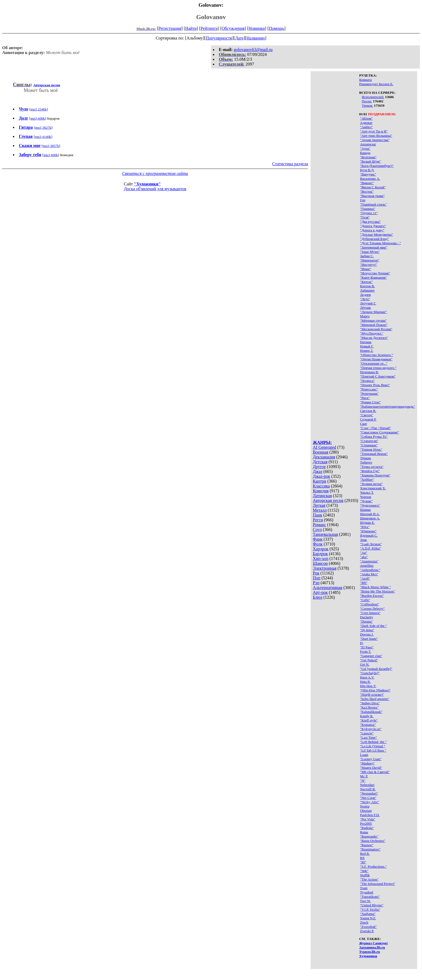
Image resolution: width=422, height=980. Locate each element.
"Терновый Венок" (374, 454)
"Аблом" (366, 118)
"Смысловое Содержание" (380, 432)
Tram (364, 888)
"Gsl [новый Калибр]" (376, 669)
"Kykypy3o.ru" (371, 729)
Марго (365, 316)
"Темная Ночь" (371, 449)
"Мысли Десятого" (374, 338)
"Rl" (363, 862)
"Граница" (368, 209)
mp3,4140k (43, 137)
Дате (239, 38)
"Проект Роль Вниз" (375, 385)
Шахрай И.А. (370, 514)
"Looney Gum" (371, 759)
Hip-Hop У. (368, 686)
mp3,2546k (38, 109)
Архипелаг (368, 144)
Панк (317, 515)
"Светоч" (367, 415)
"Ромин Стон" (370, 402)
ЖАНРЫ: (322, 442)
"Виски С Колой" (373, 187)
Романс (319, 525)
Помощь (277, 28)
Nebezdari (367, 785)
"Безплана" (368, 157)
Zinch (364, 922)
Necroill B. (368, 789)
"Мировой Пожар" (374, 325)
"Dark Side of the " (373, 626)
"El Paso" (367, 647)
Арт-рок (320, 592)
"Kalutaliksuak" (371, 712)
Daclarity (367, 617)
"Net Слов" (368, 798)
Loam (364, 755)
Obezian (366, 811)
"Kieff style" (369, 720)
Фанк (318, 539)
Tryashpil (367, 892)
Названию (256, 38)
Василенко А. (370, 179)
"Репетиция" (369, 394)
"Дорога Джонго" (373, 226)
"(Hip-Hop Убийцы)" (375, 690)
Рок (316, 573)
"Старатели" (369, 441)
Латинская (322, 496)
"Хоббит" (367, 480)
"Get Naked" (369, 660)
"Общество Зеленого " (377, 355)
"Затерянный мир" (374, 247)
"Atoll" (365, 578)
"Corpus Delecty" (372, 609)
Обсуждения (233, 28)
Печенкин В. (370, 372)
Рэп (316, 583)
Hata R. (365, 682)
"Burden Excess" (372, 596)
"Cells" (365, 600)
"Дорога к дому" (372, 230)
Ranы (364, 832)
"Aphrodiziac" (370, 570)
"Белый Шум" (370, 161)
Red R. (365, 854)
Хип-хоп (321, 559)
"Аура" (365, 148)
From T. (366, 651)
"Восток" (367, 191)
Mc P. (364, 776)
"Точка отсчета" (372, 467)
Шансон (320, 563)
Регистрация (170, 28)
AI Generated (324, 447)
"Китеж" (366, 282)
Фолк (318, 544)
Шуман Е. (368, 523)
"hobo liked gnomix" (375, 699)
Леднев (365, 295)
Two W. (365, 901)
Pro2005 (366, 823)
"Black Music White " (376, 587)
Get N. (365, 664)
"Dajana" (366, 621)
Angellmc (367, 566)
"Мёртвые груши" (373, 320)
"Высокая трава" (372, 196)
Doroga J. (367, 634)
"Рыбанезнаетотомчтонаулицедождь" (388, 406)
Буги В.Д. (367, 170)
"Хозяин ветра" (371, 484)
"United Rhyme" (372, 905)
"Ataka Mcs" (369, 574)
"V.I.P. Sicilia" (370, 909)
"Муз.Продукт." (372, 333)
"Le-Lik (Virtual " (373, 746)
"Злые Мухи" (370, 252)
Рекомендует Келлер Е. (376, 84)
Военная (321, 452)
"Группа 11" (369, 213)
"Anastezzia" (369, 561)
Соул (317, 530)
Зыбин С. (367, 256)
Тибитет (366, 462)
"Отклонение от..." (374, 363)
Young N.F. (368, 918)
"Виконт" (367, 183)
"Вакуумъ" (368, 174)
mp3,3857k (51, 146)
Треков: (367, 105)
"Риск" (365, 398)
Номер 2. (367, 351)
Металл (320, 510)
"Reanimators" (370, 849)
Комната (366, 80)
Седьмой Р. (368, 419)
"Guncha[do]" (370, 673)
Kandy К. (367, 716)
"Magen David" (371, 768)
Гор (363, 200)
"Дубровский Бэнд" (374, 239)
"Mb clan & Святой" (375, 772)
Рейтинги (209, 28)
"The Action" (369, 879)
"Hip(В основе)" (372, 694)
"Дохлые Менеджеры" (377, 234)
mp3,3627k (43, 128)
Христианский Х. (373, 488)
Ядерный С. (369, 535)
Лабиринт (367, 290)
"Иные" (366, 269)
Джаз (317, 471)
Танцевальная (325, 534)
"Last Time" (369, 737)
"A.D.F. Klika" (370, 548)
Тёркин (365, 458)
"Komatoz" (368, 725)
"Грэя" (365, 217)
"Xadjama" (368, 914)
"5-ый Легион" (371, 544)
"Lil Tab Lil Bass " (373, 750)
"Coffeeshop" (370, 604)
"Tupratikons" (370, 897)
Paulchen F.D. (370, 815)
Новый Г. (367, 346)
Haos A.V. (367, 677)
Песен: (367, 101)
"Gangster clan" (371, 656)
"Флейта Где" (370, 471)
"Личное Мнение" (374, 312)
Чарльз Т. (367, 492)
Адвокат (366, 123)
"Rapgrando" (369, 836)
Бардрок (320, 554)
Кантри (319, 481)
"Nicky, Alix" (370, 802)
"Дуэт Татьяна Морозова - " (381, 243)
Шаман (365, 510)
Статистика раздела (290, 164)
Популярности (219, 38)
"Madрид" (368, 763)
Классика (321, 486)
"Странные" (369, 445)
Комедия (321, 491)
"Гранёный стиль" (373, 204)
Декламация (324, 457)
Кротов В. (368, 286)
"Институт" (369, 265)
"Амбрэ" (366, 127)
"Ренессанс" (369, 389)
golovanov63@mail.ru (253, 50)
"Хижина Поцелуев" (375, 475)
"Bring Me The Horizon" (378, 591)
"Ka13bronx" (369, 707)
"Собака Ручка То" (374, 437)
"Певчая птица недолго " (378, 368)
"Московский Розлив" (376, 329)
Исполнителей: (373, 97)
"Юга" (365, 527)
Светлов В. (368, 411)
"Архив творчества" (375, 140)
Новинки (257, 28)
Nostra (365, 806)
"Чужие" (366, 501)
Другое (319, 467)
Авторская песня (328, 500)
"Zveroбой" (368, 927)
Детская (320, 462)
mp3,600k (38, 118)
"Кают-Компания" (374, 277)
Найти (191, 28)
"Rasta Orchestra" (373, 841)
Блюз (317, 597)
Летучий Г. (368, 303)
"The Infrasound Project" (378, 884)
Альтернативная (328, 588)
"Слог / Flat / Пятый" (376, 428)
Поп (316, 578)
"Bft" (364, 583)
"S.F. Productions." (373, 866)
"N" (363, 780)
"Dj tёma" (367, 630)
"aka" (364, 557)
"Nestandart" (369, 793)
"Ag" (364, 553)
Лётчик (365, 308)
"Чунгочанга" (370, 505)
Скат (364, 424)
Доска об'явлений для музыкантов (155, 189)
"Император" (370, 260)
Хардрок (321, 549)
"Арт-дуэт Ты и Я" (374, 131)
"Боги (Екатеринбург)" (377, 166)
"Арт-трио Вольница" (376, 136)
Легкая (319, 505)
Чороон (366, 497)
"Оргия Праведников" (376, 359)
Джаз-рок (321, 476)
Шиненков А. (370, 518)
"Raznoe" (367, 845)
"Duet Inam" (369, 639)
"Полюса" (367, 381)
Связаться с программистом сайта (155, 173)
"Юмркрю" (368, 531)
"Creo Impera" (370, 613)
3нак (364, 540)
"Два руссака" (370, 222)
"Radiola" (367, 828)
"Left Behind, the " (373, 742)
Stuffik (365, 875)
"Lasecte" (367, 733)
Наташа (366, 342)
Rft (362, 858)
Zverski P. (367, 931)
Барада (365, 153)
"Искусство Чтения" (375, 273)
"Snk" (364, 871)
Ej (362, 643)
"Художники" (147, 184)
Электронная (325, 568)
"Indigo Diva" (370, 703)
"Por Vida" (368, 819)
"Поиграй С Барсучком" (378, 376)
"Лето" (365, 299)
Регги (318, 520)
